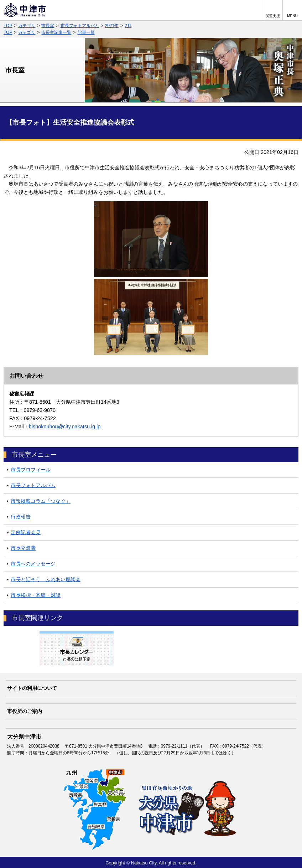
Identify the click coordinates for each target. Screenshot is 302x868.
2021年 (112, 26)
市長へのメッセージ (33, 564)
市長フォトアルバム (80, 26)
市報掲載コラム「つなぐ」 (41, 501)
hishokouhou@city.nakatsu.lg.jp (65, 427)
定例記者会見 (26, 532)
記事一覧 (86, 32)
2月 (128, 26)
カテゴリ (27, 26)
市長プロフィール (31, 470)
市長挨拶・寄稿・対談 (36, 595)
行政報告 (21, 517)
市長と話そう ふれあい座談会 (46, 579)
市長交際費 (23, 548)
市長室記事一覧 (56, 32)
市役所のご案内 (25, 711)
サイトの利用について (32, 688)
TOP (8, 26)
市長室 (48, 26)
